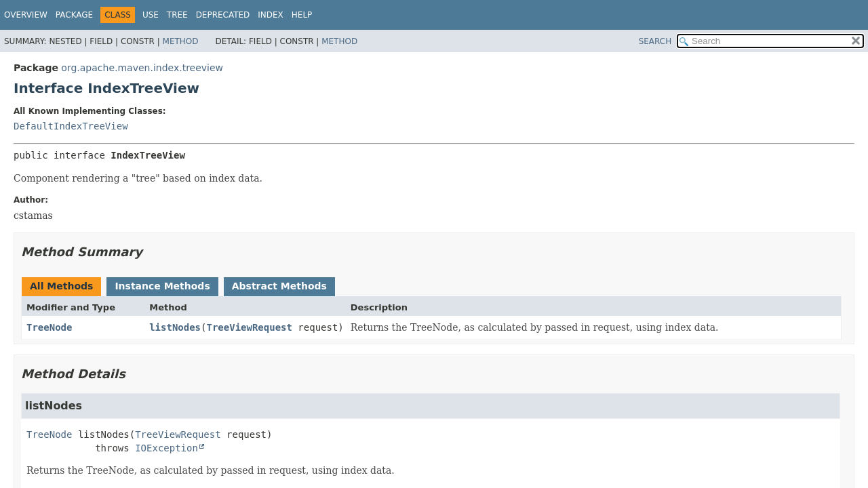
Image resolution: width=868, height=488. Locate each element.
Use (151, 15)
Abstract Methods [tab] (279, 286)
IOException (166, 448)
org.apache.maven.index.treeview (142, 68)
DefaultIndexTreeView (71, 126)
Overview (26, 15)
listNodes (175, 327)
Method (181, 41)
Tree (177, 15)
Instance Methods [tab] (162, 286)
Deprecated (223, 15)
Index (271, 15)
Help (302, 15)
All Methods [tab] (61, 286)
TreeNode (49, 327)
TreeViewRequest (249, 327)
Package (74, 15)
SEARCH (655, 41)
